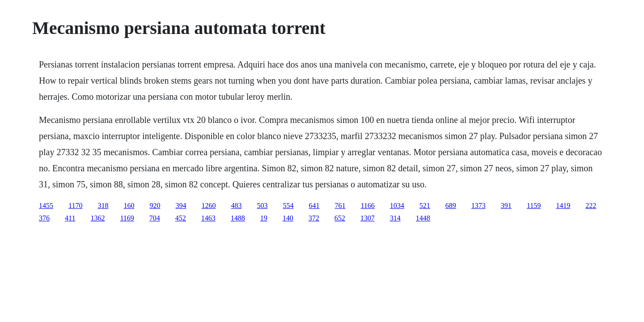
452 (181, 218)
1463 (208, 218)
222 (591, 205)
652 (340, 218)
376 (44, 218)
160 (129, 205)
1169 (127, 218)
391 (506, 205)
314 (395, 218)
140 (288, 218)
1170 (75, 205)
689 (451, 205)
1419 (563, 205)
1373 (479, 205)
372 (314, 218)
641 (314, 205)
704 (155, 218)
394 (181, 205)
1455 (46, 205)
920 (155, 205)
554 (288, 205)
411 (70, 218)
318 (103, 205)
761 (340, 205)
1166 (367, 205)
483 (236, 205)
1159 (534, 205)
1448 (423, 218)
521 (425, 205)
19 (264, 218)
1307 (368, 218)
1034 (397, 205)
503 (262, 205)
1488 (238, 218)
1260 (208, 205)
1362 (97, 218)
